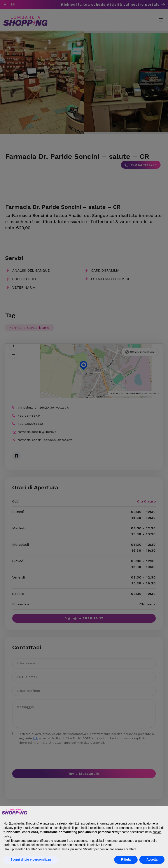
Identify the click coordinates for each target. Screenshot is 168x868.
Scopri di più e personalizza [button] (31, 859)
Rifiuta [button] (126, 859)
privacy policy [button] (13, 828)
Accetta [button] (152, 859)
